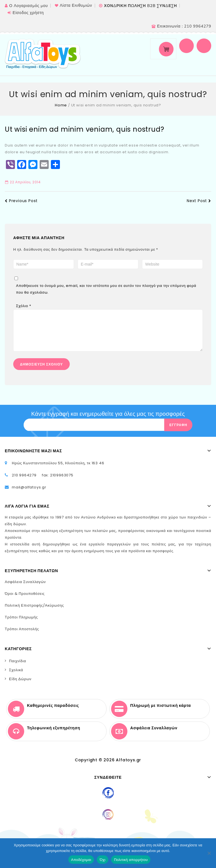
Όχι (103, 860)
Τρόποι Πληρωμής (21, 623)
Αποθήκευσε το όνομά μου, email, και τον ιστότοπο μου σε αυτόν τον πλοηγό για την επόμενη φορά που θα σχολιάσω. (106, 289)
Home (61, 105)
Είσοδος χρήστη (28, 13)
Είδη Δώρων (20, 685)
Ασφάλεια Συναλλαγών (25, 587)
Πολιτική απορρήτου (131, 860)
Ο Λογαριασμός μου (29, 6)
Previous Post (21, 201)
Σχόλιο (24, 306)
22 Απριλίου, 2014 (23, 182)
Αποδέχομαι (81, 860)
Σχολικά (16, 676)
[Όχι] (209, 853)
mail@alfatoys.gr (29, 493)
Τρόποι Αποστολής (22, 635)
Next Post (199, 201)
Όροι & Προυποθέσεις (25, 599)
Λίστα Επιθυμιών (76, 5)
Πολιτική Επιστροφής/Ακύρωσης (34, 611)
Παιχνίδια (18, 667)
